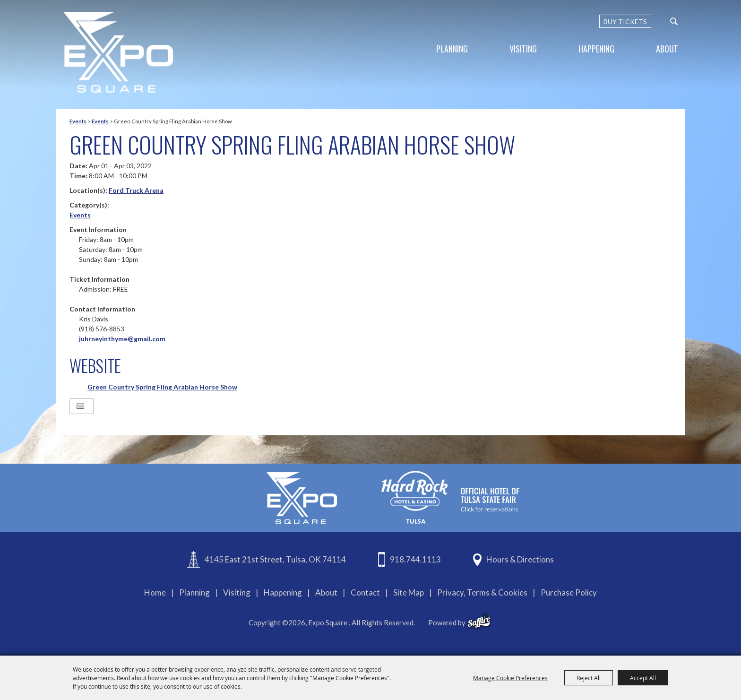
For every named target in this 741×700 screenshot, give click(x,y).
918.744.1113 (415, 559)
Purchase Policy (569, 592)
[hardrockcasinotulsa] (450, 497)
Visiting (523, 49)
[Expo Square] (118, 52)
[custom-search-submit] (674, 21)
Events (78, 121)
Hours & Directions (520, 559)
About (667, 49)
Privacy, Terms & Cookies (482, 592)
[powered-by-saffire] (479, 621)
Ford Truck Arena (136, 190)
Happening (596, 49)
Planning (452, 49)
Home (155, 592)
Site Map (409, 592)
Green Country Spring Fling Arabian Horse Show (162, 387)
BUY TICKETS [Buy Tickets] (625, 22)
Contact (365, 592)
